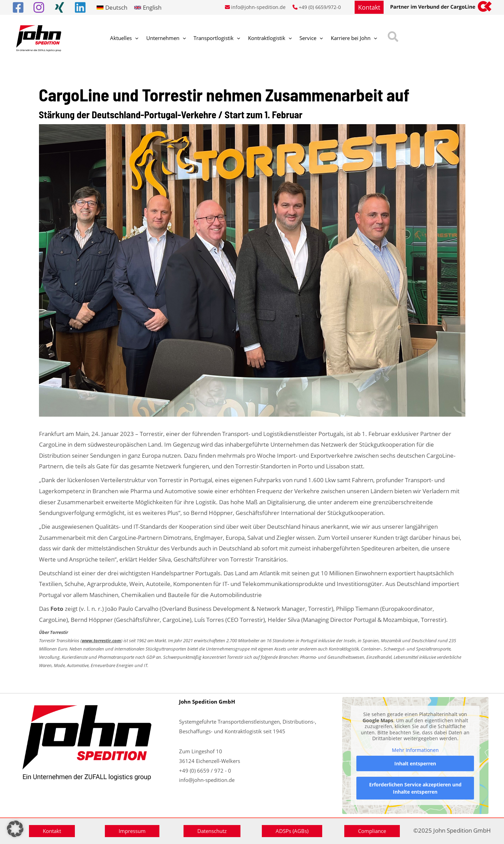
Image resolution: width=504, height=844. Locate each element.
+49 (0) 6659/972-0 (320, 7)
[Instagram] (39, 7)
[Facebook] (18, 7)
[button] (369, 7)
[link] (112, 7)
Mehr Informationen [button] (415, 750)
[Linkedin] (80, 7)
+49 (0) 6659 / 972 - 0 (205, 771)
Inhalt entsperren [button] (416, 764)
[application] (133, 38)
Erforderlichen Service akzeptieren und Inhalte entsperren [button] (415, 788)
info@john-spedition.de (258, 7)
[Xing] (60, 7)
